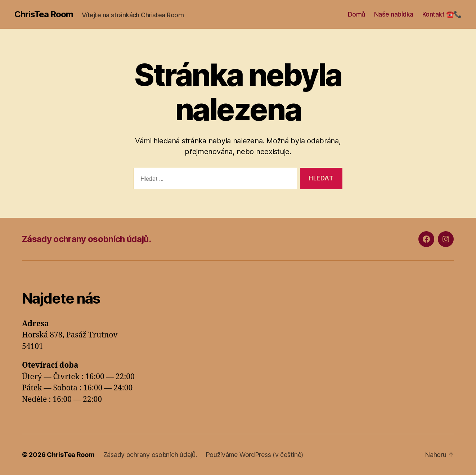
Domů (356, 14)
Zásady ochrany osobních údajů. (86, 239)
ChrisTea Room (44, 14)
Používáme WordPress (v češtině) (255, 455)
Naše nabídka (394, 14)
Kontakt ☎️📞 (442, 14)
